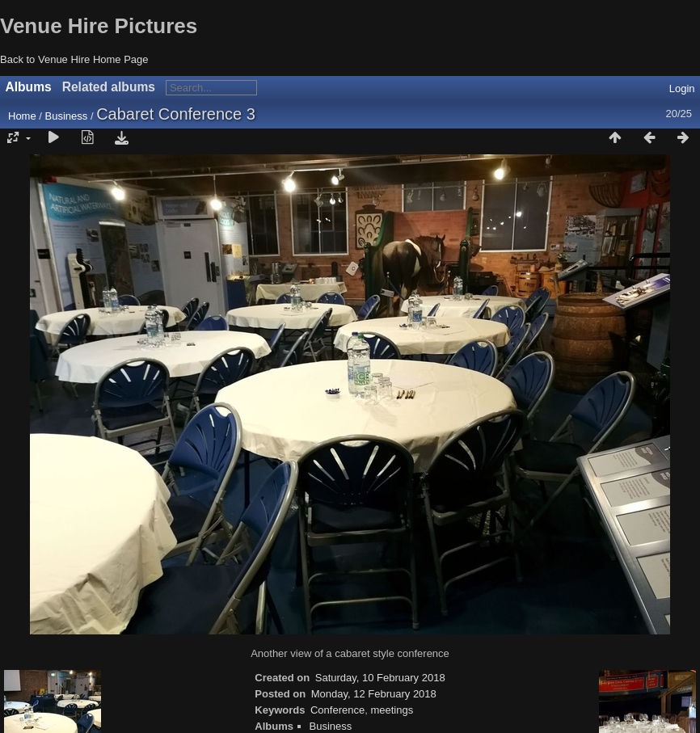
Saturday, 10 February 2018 (380, 678)
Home (22, 116)
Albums (29, 87)
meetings (392, 710)
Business (67, 116)
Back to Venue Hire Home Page (74, 59)
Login (682, 88)
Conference (337, 710)
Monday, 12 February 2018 (374, 694)
